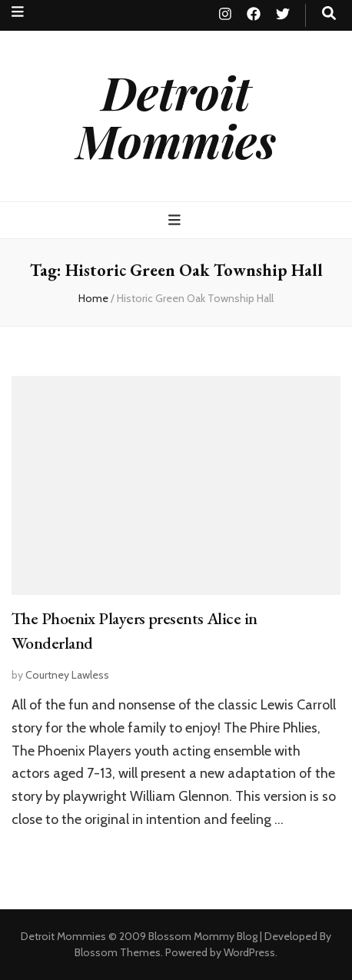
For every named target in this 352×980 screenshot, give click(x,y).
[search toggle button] (329, 13)
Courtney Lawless (67, 675)
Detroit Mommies (176, 116)
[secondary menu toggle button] (18, 12)
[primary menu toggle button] (176, 220)
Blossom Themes (118, 952)
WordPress (249, 952)
